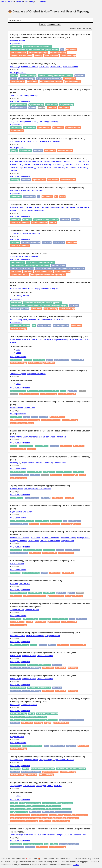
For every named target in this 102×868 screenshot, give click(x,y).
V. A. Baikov (15, 141)
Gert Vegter (37, 161)
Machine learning (42, 521)
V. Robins (14, 256)
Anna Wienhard (60, 463)
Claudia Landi (30, 408)
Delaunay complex (71, 475)
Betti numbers (71, 50)
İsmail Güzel (15, 656)
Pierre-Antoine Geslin (19, 437)
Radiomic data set (58, 746)
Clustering (39, 723)
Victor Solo (58, 320)
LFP (38, 197)
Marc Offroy (15, 705)
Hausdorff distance (57, 417)
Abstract (16, 70)
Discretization (79, 446)
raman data (15, 723)
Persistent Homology (39, 815)
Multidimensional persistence (35, 596)
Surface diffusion (42, 446)
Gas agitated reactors (19, 105)
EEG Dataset (74, 306)
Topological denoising (74, 596)
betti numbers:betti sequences (51, 82)
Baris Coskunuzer (30, 340)
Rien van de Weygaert (55, 207)
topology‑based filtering (20, 275)
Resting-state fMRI (44, 326)
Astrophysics (16, 220)
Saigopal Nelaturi (52, 636)
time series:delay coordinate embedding (26, 668)
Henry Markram (67, 541)
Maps (46, 746)
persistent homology (73, 82)
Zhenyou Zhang (46, 760)
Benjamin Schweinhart (36, 374)
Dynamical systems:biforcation (39, 665)
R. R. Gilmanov (27, 141)
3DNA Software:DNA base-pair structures (57, 812)
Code (18, 384)
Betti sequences (69, 79)
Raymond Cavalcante (46, 835)
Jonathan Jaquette (18, 374)
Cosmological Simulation (31, 243)
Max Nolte (36, 538)
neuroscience (16, 47)
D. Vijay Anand (29, 786)
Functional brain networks (20, 326)
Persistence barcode (69, 622)
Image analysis (51, 105)
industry (25, 769)
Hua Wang (24, 95)
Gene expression (17, 847)
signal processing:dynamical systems (41, 263)
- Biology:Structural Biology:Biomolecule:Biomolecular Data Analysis (36, 806)
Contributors (41, 1)
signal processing (18, 263)
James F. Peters (32, 610)
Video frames (81, 619)
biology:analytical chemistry (47, 714)
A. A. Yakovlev (54, 141)
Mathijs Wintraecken (36, 210)
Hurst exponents (17, 131)
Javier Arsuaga (16, 835)
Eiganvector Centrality (58, 53)
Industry (34, 645)
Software (19, 1)
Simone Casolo (17, 760)
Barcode (30, 622)
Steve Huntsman (17, 564)
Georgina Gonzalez (64, 835)
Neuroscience (16, 197)
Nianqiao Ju (15, 190)
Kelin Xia (14, 584)
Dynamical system (58, 266)
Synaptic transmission (19, 553)
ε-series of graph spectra (71, 524)
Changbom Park (25, 164)
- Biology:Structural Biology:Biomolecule (57, 803)
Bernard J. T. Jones (72, 161)
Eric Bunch (27, 512)
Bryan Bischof (16, 512)
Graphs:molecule (77, 360)
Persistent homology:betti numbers (42, 363)
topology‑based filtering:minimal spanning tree (48, 275)
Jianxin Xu (15, 95)
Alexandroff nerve (17, 622)
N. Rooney (24, 256)
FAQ (32, 1)
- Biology (14, 803)
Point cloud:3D (59, 243)
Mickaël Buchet (36, 437)
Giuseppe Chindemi (19, 541)
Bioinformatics (16, 360)
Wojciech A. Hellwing (42, 164)
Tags (26, 1)
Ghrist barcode (54, 622)
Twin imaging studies (61, 326)
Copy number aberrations (33, 844)
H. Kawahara (35, 233)
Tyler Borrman (30, 835)
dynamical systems (18, 391)
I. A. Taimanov (41, 141)
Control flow (15, 573)
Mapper (48, 723)
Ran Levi (44, 541)
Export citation (16, 44)
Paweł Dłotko (33, 541)
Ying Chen (15, 121)
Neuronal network (73, 550)
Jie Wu (50, 786)
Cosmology (15, 180)
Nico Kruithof (71, 164)
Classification (16, 619)
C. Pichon (24, 233)
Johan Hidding (16, 168)
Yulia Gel (42, 340)
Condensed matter (34, 472)
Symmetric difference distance (22, 423)
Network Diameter (51, 56)
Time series (28, 272)
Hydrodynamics (25, 151)
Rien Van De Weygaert (20, 161)
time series (57, 665)
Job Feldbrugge (30, 168)
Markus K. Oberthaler (43, 463)
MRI (62, 50)
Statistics (53, 223)
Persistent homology (68, 56)
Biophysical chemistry (19, 812)
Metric (63, 197)
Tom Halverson (45, 489)
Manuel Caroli (76, 168)
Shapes (26, 417)
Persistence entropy (50, 772)
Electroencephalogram (19, 524)
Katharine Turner (68, 538)
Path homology (68, 573)
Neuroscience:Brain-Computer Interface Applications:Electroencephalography (39, 306)
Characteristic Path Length (38, 53)
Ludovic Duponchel (29, 705)
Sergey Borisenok (42, 288)
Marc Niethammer (70, 67)
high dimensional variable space (71, 720)
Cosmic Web (65, 220)
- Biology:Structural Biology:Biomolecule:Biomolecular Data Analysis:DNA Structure (41, 809)
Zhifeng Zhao (37, 121)
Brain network (16, 550)
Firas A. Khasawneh (45, 656)
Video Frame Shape (30, 619)
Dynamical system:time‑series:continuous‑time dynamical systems (60, 269)
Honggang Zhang (51, 121)
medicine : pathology (28, 76)
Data (18, 350)
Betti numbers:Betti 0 (19, 53)
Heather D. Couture (29, 67)
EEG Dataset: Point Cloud (20, 309)
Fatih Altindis (16, 288)
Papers (11, 1)
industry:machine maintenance (43, 769)
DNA (46, 844)
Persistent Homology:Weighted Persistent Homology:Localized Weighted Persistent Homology (45, 818)
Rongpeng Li (25, 121)
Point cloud (38, 151)
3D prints (52, 645)
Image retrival (16, 417)
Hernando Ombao (45, 320)
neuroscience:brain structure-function (37, 47)
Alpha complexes (44, 128)
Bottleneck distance (65, 151)
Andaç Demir (16, 340)
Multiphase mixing (66, 105)
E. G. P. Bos (84, 164)
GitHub (76, 865)
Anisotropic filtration (18, 593)
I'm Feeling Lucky (54, 24)
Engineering (15, 769)
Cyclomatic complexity (31, 573)
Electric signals (29, 197)
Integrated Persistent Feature (21, 56)
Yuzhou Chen (78, 340)
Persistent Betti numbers (20, 223)
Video (18, 353)
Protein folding (49, 593)
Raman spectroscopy (19, 714)
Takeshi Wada (49, 437)
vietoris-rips (73, 668)
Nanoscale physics (64, 472)
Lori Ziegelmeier (31, 489)
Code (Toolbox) (22, 296)
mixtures (32, 108)
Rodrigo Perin (83, 538)
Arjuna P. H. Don (17, 610)
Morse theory (72, 243)
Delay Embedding (51, 309)
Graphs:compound (62, 360)
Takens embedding (46, 775)
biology (32, 714)
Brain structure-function (33, 550)
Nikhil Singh (15, 67)
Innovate (41, 108)
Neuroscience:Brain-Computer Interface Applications (43, 303)
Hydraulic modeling (36, 105)
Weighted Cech (45, 821)
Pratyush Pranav (17, 207)
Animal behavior (17, 498)
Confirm (82, 391)
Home (3, 1)
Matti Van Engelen (61, 168)
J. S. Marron (44, 67)
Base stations (16, 128)
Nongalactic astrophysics (32, 746)
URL (12, 101)
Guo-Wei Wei (24, 584)
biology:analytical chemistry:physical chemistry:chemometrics (34, 720)
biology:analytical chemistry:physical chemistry (28, 717)
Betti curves (52, 108)
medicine (14, 76)
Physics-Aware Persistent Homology (24, 821)
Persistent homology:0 (67, 394)
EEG (65, 521)
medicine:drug (39, 360)
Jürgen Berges (27, 463)
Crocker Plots (61, 668)
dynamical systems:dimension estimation (43, 391)
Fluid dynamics (49, 472)
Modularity (38, 56)
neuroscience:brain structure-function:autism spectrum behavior (35, 50)
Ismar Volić (26, 190)
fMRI (34, 326)
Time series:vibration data (31, 772)
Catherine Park (79, 835)
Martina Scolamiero (50, 538)
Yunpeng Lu (41, 786)
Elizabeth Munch (29, 656)
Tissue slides (80, 76)
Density (83, 475)
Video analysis (45, 619)
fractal (63, 391)
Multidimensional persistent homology (25, 420)
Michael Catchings (18, 40)
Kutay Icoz (55, 288)
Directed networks (49, 553)
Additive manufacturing (19, 645)
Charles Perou (56, 67)
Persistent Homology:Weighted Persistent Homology (68, 815)
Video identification (60, 619)
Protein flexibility (35, 593)
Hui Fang (34, 95)
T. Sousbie (15, 233)
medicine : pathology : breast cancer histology (56, 76)
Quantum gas (78, 472)
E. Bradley (33, 256)
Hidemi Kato (61, 437)
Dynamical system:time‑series (22, 269)
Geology (14, 151)
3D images (54, 446)
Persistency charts (18, 82)
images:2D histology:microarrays (49, 79)
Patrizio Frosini (16, 408)
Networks (75, 220)
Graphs (50, 360)
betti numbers (32, 82)
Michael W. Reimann (20, 538)
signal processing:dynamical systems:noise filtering (30, 266)
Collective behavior (18, 472)
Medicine (54, 844)
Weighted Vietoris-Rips (61, 821)
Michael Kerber (83, 207)
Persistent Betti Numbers (20, 815)
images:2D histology (26, 79)
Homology (32, 449)
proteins (71, 593)
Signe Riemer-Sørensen (63, 760)
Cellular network (29, 128)
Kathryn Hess (54, 541)
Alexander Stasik (31, 760)
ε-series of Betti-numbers (50, 524)
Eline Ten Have (45, 168)
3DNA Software (35, 812)
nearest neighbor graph (43, 272)
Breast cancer (16, 844)
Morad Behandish (18, 636)
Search (43, 24)
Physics (14, 446)
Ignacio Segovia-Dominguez (59, 340)
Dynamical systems (18, 665)
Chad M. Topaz (17, 489)
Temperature (71, 746)
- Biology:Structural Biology (30, 803)
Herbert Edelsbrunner (53, 161)
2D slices (43, 645)
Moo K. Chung (16, 320)
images (14, 79)
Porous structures (26, 446)
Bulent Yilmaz (28, 288)
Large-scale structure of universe (46, 220)
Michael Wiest (37, 190)
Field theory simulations (20, 475)
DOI (12, 73)
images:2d (44, 417)
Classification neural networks (22, 521)
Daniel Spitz (15, 463)
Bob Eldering (58, 164)
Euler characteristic (73, 128)
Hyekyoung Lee (30, 320)
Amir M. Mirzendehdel (35, 636)
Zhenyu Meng (16, 786)
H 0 (56, 197)
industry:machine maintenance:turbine (71, 769)
